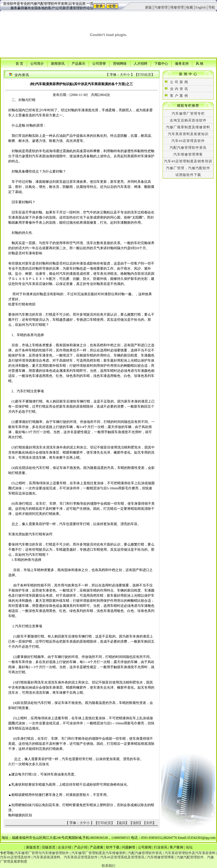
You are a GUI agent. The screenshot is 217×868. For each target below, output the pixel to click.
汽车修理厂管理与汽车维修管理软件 (42, 853)
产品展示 (78, 63)
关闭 (149, 823)
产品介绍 (81, 847)
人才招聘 (141, 63)
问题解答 (129, 847)
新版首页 (33, 847)
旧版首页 (49, 847)
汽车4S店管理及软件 (188, 141)
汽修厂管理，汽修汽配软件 (188, 168)
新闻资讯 (58, 63)
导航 (212, 7)
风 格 (200, 63)
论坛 (189, 847)
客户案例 (176, 847)
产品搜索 (97, 847)
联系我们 (109, 866)
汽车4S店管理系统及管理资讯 (123, 857)
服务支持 (182, 63)
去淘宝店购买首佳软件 (188, 120)
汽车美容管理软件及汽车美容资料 (190, 853)
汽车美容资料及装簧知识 (188, 134)
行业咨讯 (161, 847)
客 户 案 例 (179, 96)
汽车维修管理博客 (188, 154)
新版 (148, 7)
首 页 (19, 63)
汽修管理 (161, 7)
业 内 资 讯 (179, 89)
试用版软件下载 (188, 175)
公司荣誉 (99, 63)
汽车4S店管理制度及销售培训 (188, 161)
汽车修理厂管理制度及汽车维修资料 (99, 853)
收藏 (190, 7)
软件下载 (113, 847)
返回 (122, 823)
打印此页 (144, 75)
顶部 (136, 823)
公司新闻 (145, 847)
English (201, 7)
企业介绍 (65, 847)
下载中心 (161, 63)
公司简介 (37, 63)
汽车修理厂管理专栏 (188, 114)
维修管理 (177, 7)
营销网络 (120, 63)
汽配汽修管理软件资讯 (188, 148)
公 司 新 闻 (179, 82)
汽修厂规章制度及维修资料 (188, 127)
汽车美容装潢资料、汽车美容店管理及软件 (65, 857)
